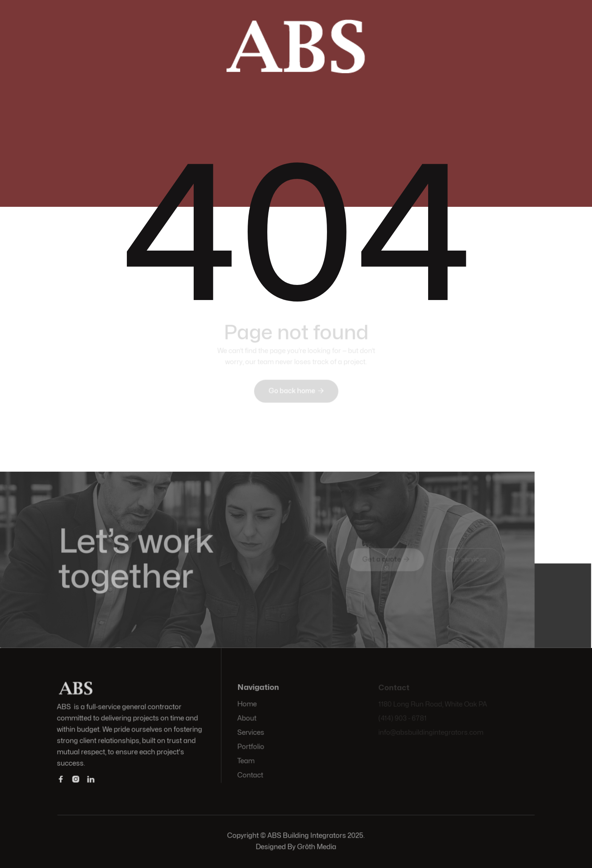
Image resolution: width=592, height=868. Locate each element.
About (247, 719)
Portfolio (251, 747)
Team (246, 761)
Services (251, 733)
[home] (296, 45)
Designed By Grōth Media (296, 847)
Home (247, 704)
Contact (251, 775)
